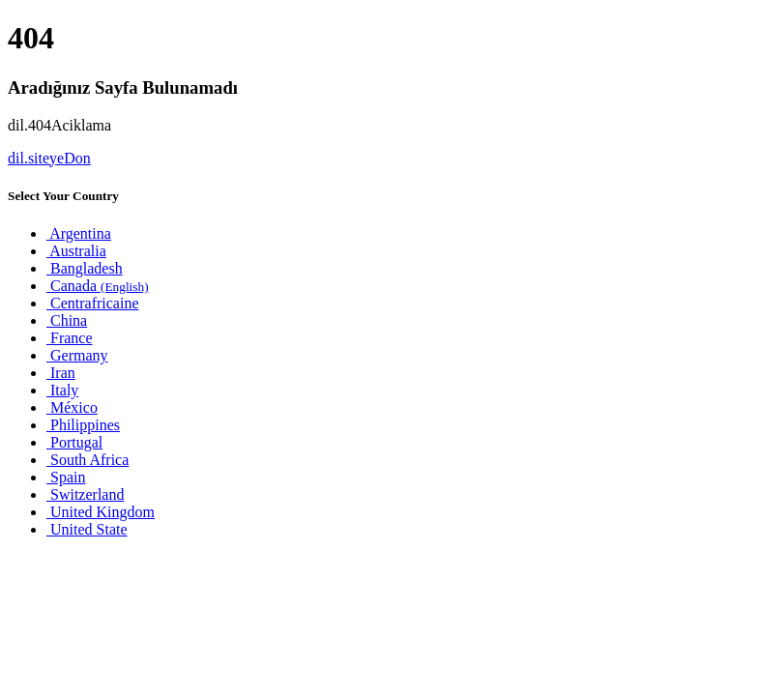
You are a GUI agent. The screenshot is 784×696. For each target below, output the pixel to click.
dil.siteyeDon (49, 158)
